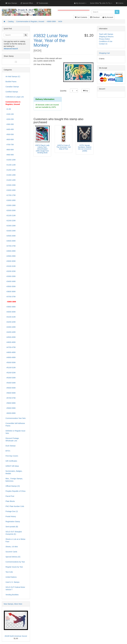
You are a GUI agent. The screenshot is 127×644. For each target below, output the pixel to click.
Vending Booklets (12, 595)
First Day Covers (12, 456)
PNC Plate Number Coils (15, 506)
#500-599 (10, 134)
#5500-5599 (11, 388)
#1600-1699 (11, 190)
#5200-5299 (11, 373)
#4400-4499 (11, 332)
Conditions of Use (106, 41)
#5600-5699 (11, 393)
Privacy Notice (104, 39)
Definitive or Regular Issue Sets (15, 432)
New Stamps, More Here (13, 604)
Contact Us (103, 44)
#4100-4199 (11, 317)
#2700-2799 (11, 246)
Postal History (11, 516)
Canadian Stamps (12, 87)
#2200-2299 (11, 221)
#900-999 (10, 155)
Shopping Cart (104, 53)
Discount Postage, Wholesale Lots (12, 439)
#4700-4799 (11, 347)
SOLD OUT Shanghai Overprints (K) (14, 533)
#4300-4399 (11, 327)
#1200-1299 (11, 170)
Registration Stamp (13, 522)
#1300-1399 (11, 175)
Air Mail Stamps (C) (13, 77)
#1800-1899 (11, 200)
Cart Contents (81, 17)
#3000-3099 (11, 261)
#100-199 (10, 114)
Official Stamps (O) (13, 486)
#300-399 (10, 124)
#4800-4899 (11, 352)
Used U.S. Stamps (12, 582)
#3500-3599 (11, 286)
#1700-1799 (11, 195)
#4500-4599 (11, 337)
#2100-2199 (11, 216)
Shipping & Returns (106, 37)
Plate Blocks (10, 501)
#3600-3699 (11, 292)
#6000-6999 (11, 413)
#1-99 (8, 109)
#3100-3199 (11, 266)
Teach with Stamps (106, 34)
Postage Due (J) (12, 511)
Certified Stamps (12, 92)
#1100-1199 (11, 165)
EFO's (8, 451)
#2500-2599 (11, 236)
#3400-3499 (11, 281)
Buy (86, 91)
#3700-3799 (11, 297)
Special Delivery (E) (13, 557)
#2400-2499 (11, 231)
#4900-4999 (11, 357)
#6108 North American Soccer (16, 636)
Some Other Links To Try (101, 3)
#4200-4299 (11, 322)
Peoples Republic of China (15, 491)
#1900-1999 (11, 205)
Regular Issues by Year (14, 567)
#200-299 (10, 119)
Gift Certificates (11, 461)
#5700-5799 (11, 398)
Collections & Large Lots (15, 97)
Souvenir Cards (11, 552)
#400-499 (10, 129)
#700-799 (10, 145)
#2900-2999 (11, 256)
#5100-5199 (11, 368)
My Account (108, 17)
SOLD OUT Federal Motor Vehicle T (15, 588)
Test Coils (9, 572)
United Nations (11, 577)
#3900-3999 (11, 307)
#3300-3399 (11, 276)
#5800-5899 (11, 403)
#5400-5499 (11, 383)
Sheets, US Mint (12, 547)
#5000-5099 (11, 362)
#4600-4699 (11, 342)
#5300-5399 (11, 378)
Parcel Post (10, 496)
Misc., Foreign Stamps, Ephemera (14, 480)
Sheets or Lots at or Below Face (15, 540)
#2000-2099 (11, 210)
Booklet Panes (11, 82)
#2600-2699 (11, 241)
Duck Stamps (11, 446)
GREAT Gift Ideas (12, 466)
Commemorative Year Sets (16, 418)
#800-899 (10, 150)
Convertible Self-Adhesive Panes (15, 425)
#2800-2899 (11, 251)
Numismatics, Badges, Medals (14, 472)
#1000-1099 (11, 160)
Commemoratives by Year (15, 562)
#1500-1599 (11, 185)
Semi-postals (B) (12, 527)
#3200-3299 (11, 271)
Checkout (95, 17)
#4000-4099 (11, 312)
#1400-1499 (11, 180)
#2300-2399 (11, 226)
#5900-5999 (11, 408)
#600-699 (10, 139)
